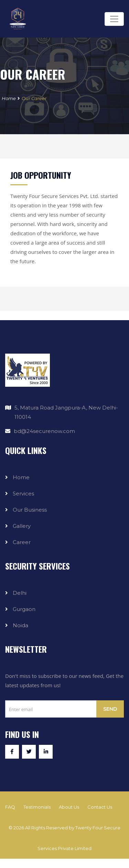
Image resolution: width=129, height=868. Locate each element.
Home (9, 98)
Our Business (30, 510)
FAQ (10, 807)
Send (110, 709)
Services (23, 494)
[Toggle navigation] (114, 19)
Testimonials (37, 807)
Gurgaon (24, 609)
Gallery (22, 526)
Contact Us (100, 807)
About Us (69, 807)
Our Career (34, 98)
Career (22, 542)
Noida (20, 625)
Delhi (20, 593)
